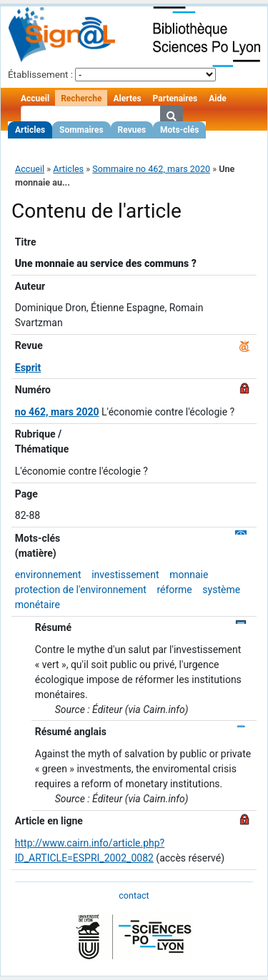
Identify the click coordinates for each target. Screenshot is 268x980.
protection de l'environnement (81, 590)
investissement (125, 575)
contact (134, 895)
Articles (30, 130)
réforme (174, 590)
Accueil (35, 98)
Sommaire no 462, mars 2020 (151, 169)
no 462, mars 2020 (57, 412)
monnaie (189, 575)
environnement (48, 575)
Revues (132, 130)
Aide (217, 98)
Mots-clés (179, 130)
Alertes (127, 98)
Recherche (81, 98)
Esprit (28, 368)
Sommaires (81, 130)
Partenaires (175, 98)
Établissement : (40, 75)
